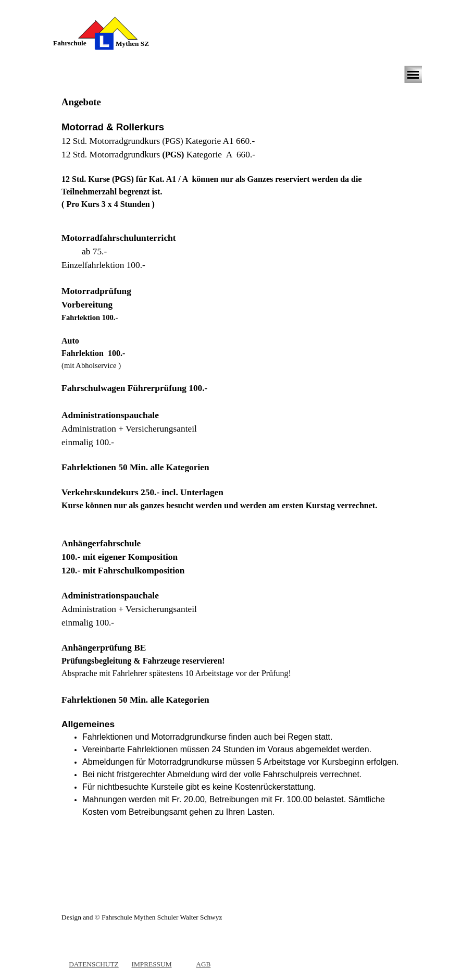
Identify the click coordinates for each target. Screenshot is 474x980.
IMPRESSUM (151, 964)
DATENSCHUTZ (94, 964)
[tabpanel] (78, 43)
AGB (203, 964)
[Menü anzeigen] (413, 75)
